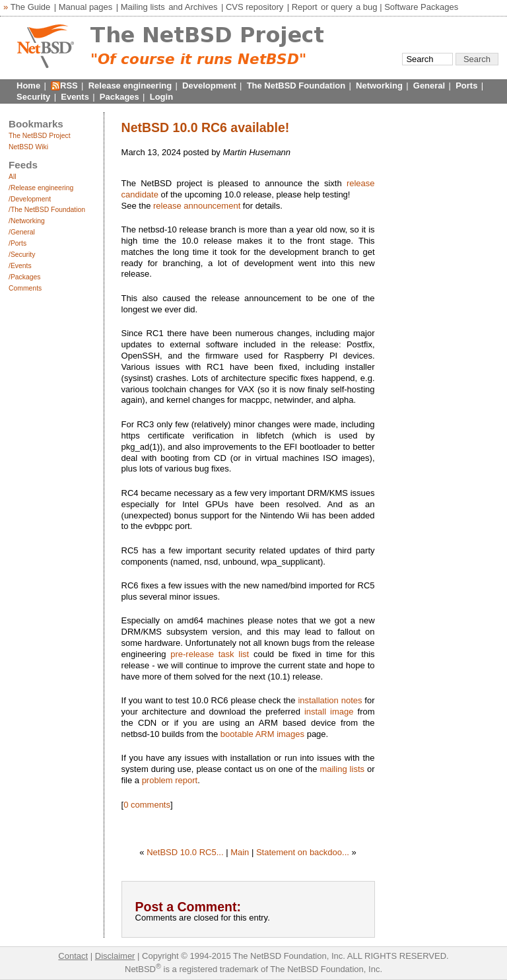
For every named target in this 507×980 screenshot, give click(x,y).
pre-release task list (210, 654)
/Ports (17, 243)
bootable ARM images (262, 734)
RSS (69, 86)
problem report (170, 780)
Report (305, 7)
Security (33, 97)
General (429, 86)
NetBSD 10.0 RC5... (185, 852)
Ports (466, 86)
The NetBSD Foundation (296, 86)
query (342, 7)
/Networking (27, 221)
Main (240, 852)
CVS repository (254, 7)
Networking (379, 86)
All (13, 177)
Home (28, 86)
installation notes (330, 700)
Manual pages (86, 7)
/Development (30, 199)
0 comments (147, 805)
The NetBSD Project (40, 136)
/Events (20, 266)
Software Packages (421, 7)
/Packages (25, 277)
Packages (119, 97)
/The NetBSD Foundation (47, 210)
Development (209, 86)
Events (75, 97)
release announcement (197, 206)
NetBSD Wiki (28, 147)
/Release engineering (41, 188)
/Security (22, 255)
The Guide (31, 7)
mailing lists (342, 769)
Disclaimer (115, 956)
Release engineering (130, 86)
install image (329, 712)
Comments (25, 288)
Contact (73, 956)
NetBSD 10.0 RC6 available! (206, 127)
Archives (201, 7)
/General (22, 232)
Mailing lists (143, 7)
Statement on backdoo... (303, 852)
